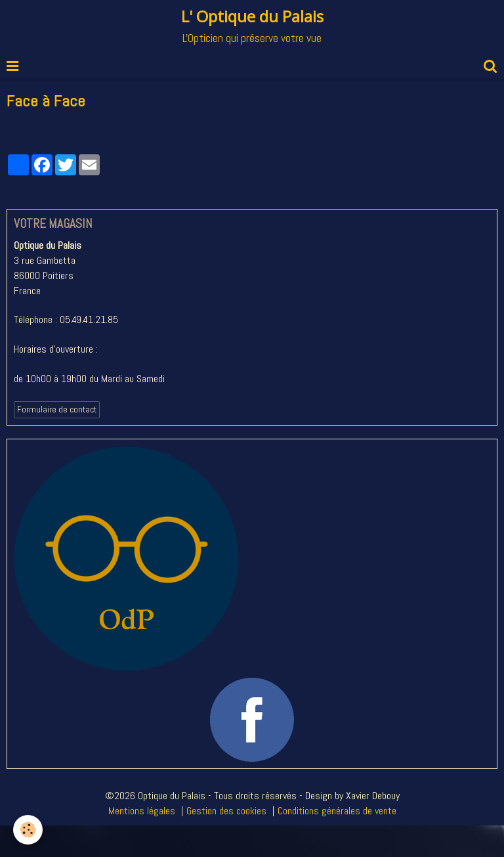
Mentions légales (142, 811)
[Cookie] (28, 830)
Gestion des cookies (226, 811)
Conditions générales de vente (337, 811)
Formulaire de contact (57, 409)
